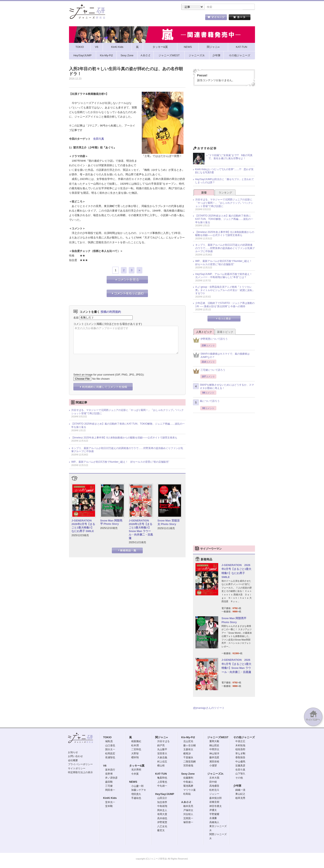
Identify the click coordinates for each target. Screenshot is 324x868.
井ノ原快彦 (111, 778)
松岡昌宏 (110, 754)
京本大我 (214, 778)
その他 (239, 778)
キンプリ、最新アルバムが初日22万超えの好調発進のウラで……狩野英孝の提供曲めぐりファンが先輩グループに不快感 (127, 450)
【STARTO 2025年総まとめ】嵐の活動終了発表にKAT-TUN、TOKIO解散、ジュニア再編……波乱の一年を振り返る (128, 426)
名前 (76, 318)
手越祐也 (136, 798)
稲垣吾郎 (240, 750)
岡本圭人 (162, 811)
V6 (105, 766)
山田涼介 (162, 798)
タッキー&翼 (137, 766)
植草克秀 (240, 798)
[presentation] (105, 361)
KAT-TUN (161, 774)
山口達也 (110, 746)
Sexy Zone (188, 774)
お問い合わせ (75, 757)
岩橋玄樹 (214, 802)
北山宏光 (188, 742)
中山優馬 (240, 762)
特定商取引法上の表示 (80, 773)
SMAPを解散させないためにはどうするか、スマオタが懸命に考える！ (223, 387)
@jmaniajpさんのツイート (209, 708)
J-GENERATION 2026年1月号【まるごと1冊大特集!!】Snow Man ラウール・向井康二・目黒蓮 (141, 530)
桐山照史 (214, 746)
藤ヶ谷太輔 (189, 746)
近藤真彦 (240, 766)
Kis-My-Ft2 (188, 738)
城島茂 (109, 742)
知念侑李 (162, 803)
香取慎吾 (240, 758)
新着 (204, 193)
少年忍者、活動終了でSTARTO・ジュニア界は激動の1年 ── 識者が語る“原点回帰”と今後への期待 (225, 305)
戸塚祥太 (188, 811)
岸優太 (213, 810)
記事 (145, 18)
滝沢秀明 (136, 770)
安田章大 (162, 754)
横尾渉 (187, 754)
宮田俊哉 (188, 766)
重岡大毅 (214, 742)
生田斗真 (99, 139)
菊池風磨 (188, 786)
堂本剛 (109, 807)
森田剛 (109, 782)
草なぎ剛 (240, 754)
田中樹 (213, 782)
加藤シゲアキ (139, 790)
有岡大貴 (162, 815)
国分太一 (110, 750)
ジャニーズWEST (218, 738)
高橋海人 (214, 823)
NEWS (133, 782)
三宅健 (109, 786)
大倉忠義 (162, 758)
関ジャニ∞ (161, 738)
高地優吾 (214, 786)
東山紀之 (240, 794)
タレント (191, 18)
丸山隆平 (162, 750)
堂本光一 (110, 803)
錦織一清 (240, 790)
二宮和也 (136, 750)
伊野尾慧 (162, 823)
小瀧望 (213, 766)
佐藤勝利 (188, 778)
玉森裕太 (188, 750)
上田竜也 (162, 782)
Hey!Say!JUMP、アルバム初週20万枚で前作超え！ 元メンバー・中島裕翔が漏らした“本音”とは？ (225, 276)
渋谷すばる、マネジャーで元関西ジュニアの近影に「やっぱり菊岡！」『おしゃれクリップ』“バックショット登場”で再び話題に (127, 412)
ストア (123, 18)
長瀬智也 (110, 758)
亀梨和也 (162, 778)
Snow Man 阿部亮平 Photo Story (111, 523)
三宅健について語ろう (209, 371)
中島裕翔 (162, 807)
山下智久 (240, 774)
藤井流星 (214, 758)
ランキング (225, 193)
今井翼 (135, 774)
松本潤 (135, 746)
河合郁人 (188, 815)
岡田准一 (110, 790)
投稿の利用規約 (111, 312)
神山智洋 (214, 754)
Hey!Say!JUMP (165, 794)
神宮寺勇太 (216, 807)
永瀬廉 (213, 819)
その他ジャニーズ (244, 738)
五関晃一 (188, 819)
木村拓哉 (240, 746)
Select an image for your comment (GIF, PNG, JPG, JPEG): (109, 375)
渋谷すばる (163, 742)
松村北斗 (214, 790)
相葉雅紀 (136, 742)
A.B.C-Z (186, 802)
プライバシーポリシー (80, 765)
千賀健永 (188, 758)
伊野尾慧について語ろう (210, 340)
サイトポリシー (77, 769)
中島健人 (188, 782)
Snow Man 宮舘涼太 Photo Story (169, 523)
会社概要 (73, 761)
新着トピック (225, 332)
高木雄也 (162, 819)
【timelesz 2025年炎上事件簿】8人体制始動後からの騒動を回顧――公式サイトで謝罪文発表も (124, 438)
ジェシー (214, 794)
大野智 (135, 754)
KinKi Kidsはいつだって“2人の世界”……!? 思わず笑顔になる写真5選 (224, 171)
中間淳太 (214, 750)
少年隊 (237, 786)
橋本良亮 (188, 807)
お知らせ (73, 753)
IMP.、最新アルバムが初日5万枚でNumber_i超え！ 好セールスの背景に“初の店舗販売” (120, 462)
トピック (168, 18)
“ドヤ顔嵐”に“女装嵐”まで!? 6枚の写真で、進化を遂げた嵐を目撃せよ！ (230, 157)
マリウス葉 (189, 790)
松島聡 (187, 794)
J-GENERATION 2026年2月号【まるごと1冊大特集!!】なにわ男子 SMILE (83, 526)
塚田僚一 (188, 823)
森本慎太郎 (216, 798)
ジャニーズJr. (216, 774)
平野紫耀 (214, 815)
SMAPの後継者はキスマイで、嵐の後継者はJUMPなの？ (221, 356)
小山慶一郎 (137, 786)
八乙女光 (162, 827)
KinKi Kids (110, 798)
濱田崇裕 (214, 762)
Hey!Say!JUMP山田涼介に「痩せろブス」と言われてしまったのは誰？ (225, 181)
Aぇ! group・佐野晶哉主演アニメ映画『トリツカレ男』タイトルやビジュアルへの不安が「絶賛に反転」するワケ (225, 291)
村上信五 (162, 762)
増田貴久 (136, 795)
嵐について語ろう (206, 403)
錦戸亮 (161, 746)
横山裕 (161, 766)
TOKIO (107, 738)
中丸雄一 (162, 786)
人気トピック (204, 332)
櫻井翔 (135, 758)
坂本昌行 (110, 770)
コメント (79, 324)
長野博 (109, 774)
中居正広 (240, 742)
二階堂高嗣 (189, 762)
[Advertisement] (224, 118)
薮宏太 (161, 831)
